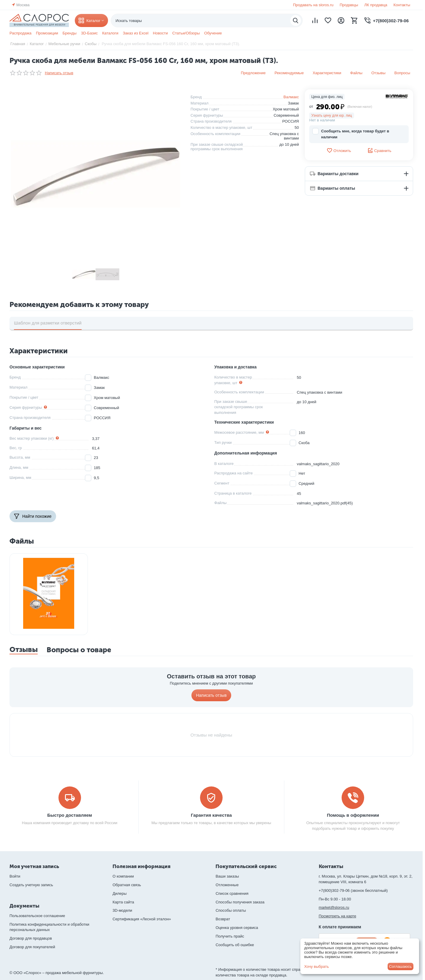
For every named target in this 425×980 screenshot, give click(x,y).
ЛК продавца (376, 5)
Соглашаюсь (401, 966)
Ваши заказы (227, 876)
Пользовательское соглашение (37, 916)
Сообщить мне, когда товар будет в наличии (351, 134)
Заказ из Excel (136, 33)
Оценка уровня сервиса (237, 928)
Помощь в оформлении (353, 815)
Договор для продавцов (31, 938)
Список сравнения (232, 893)
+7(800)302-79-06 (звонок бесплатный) (353, 890)
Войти (15, 876)
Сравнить (379, 151)
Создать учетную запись (31, 885)
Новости (160, 33)
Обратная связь (127, 885)
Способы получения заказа (240, 902)
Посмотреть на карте (337, 916)
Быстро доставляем (70, 815)
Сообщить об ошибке (235, 945)
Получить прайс (230, 936)
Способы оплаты (231, 910)
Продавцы (349, 5)
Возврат (223, 919)
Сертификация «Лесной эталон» (142, 919)
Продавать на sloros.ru (313, 5)
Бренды (70, 33)
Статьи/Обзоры (186, 33)
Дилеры (119, 893)
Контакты (402, 5)
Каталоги (110, 33)
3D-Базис (89, 33)
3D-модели (122, 910)
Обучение (213, 33)
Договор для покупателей (32, 947)
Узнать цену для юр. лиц (332, 115)
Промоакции (47, 33)
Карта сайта (123, 902)
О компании (123, 876)
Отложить (339, 151)
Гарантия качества (211, 815)
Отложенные (227, 885)
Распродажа (20, 33)
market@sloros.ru (334, 907)
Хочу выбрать (317, 966)
